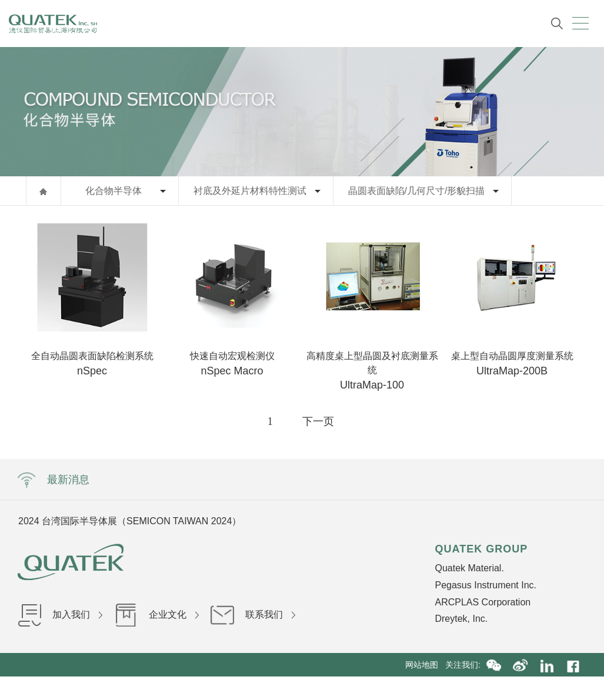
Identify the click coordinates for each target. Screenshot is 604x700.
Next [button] (456, 521)
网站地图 (425, 665)
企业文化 (156, 614)
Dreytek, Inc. (461, 619)
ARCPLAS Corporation (483, 602)
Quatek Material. (469, 568)
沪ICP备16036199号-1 (328, 688)
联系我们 (253, 614)
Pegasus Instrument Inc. (485, 585)
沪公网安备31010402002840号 (432, 688)
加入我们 (60, 614)
